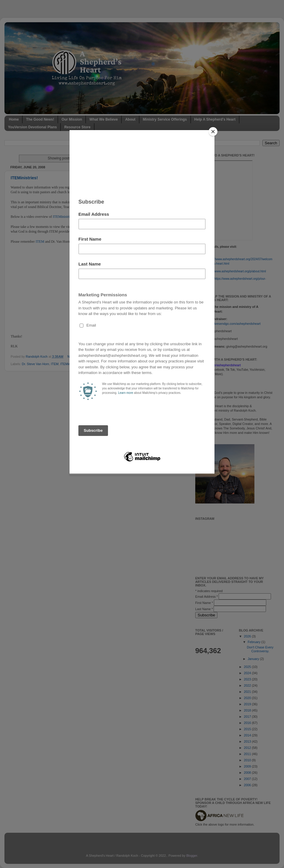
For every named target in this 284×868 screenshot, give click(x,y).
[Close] (213, 132)
